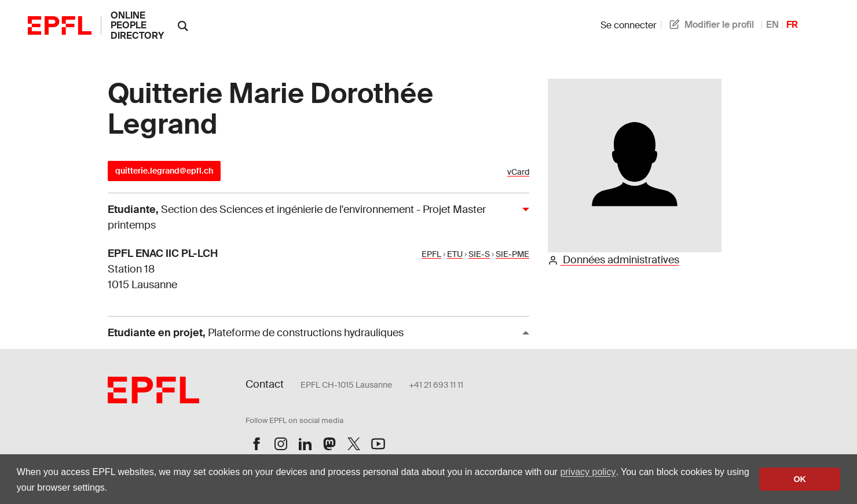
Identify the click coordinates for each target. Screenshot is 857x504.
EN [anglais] (772, 25)
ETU (455, 254)
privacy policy (588, 472)
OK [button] (800, 479)
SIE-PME (512, 254)
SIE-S (479, 254)
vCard (518, 172)
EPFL (431, 254)
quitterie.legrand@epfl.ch (164, 171)
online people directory (137, 25)
